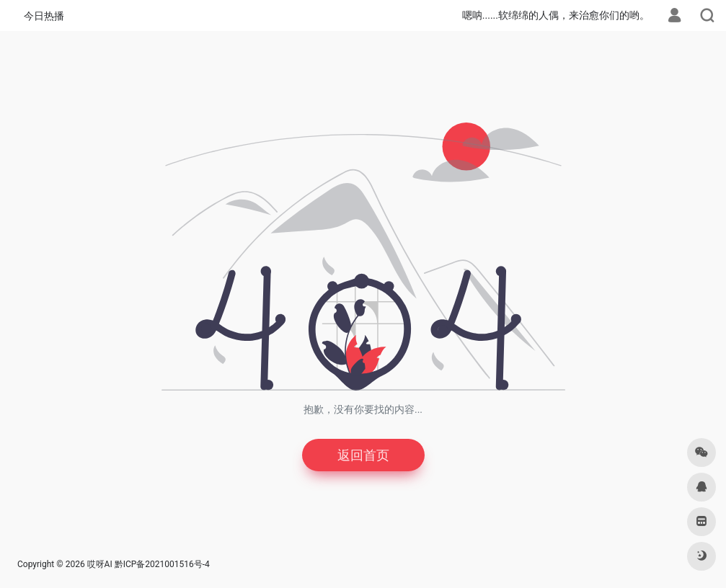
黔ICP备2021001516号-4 (162, 564)
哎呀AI (100, 564)
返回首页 (363, 455)
